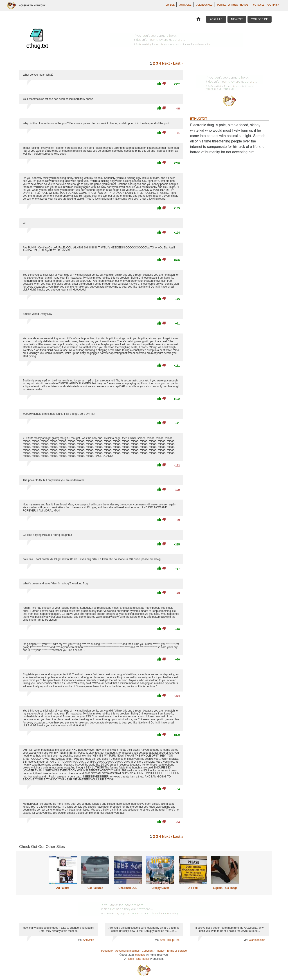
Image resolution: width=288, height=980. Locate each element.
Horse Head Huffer (138, 959)
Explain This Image (225, 888)
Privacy (160, 951)
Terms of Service (177, 951)
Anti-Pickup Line (170, 940)
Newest (237, 19)
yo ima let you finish (266, 5)
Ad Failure (63, 888)
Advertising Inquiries (127, 951)
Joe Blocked (204, 5)
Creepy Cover (160, 888)
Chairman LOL (128, 888)
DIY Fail (193, 888)
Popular (216, 19)
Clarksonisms (257, 940)
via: (80, 940)
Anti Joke (185, 5)
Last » (178, 63)
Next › (167, 63)
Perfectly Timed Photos (233, 5)
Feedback (107, 951)
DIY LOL (170, 5)
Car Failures (95, 888)
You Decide (260, 19)
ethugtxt (140, 955)
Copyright (147, 951)
